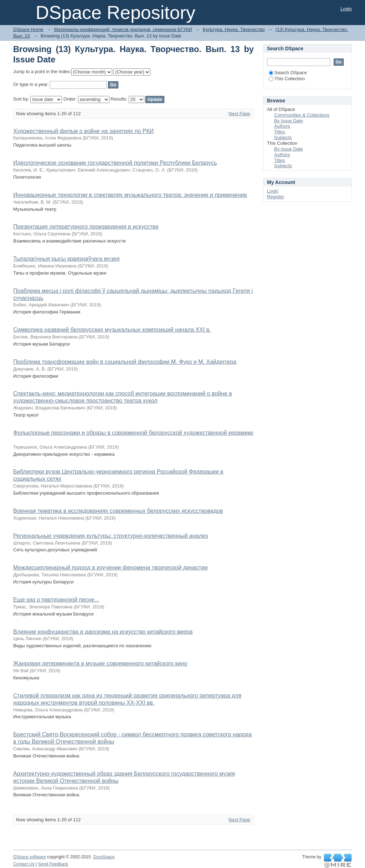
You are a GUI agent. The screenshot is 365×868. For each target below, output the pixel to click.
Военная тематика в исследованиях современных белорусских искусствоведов (118, 511)
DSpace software (30, 857)
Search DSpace (288, 73)
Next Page (239, 114)
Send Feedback (53, 864)
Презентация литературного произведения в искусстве (86, 227)
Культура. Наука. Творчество (234, 29)
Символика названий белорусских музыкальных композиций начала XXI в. (112, 330)
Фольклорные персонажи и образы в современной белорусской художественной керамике (133, 433)
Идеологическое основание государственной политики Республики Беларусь (115, 163)
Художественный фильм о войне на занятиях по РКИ (83, 131)
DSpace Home (28, 29)
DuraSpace (104, 857)
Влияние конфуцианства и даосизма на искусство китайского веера (103, 632)
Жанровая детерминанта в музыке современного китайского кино (100, 663)
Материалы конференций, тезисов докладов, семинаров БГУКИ (123, 29)
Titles (280, 132)
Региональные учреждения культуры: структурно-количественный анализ (110, 536)
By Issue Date (289, 121)
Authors (282, 126)
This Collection (287, 79)
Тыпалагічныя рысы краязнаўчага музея (66, 259)
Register (276, 197)
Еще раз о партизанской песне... (56, 600)
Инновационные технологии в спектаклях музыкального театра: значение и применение (130, 195)
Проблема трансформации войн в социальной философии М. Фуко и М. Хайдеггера (125, 362)
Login (346, 9)
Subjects (283, 137)
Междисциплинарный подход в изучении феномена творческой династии (110, 568)
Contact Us (24, 864)
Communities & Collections (302, 115)
